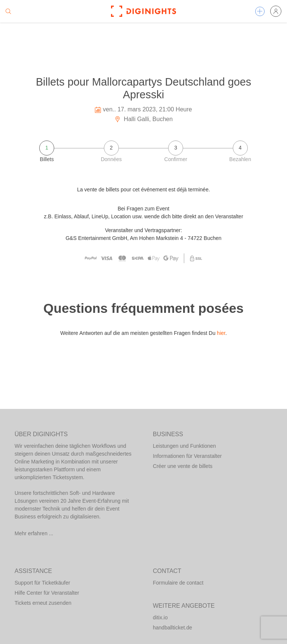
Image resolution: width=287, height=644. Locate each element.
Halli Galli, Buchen (143, 119)
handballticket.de (172, 628)
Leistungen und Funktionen (184, 446)
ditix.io (160, 617)
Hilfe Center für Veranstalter (47, 593)
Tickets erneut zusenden (43, 603)
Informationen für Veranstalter (187, 456)
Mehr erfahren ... (34, 533)
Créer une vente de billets (183, 466)
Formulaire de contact (178, 583)
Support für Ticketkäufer (42, 583)
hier (221, 333)
